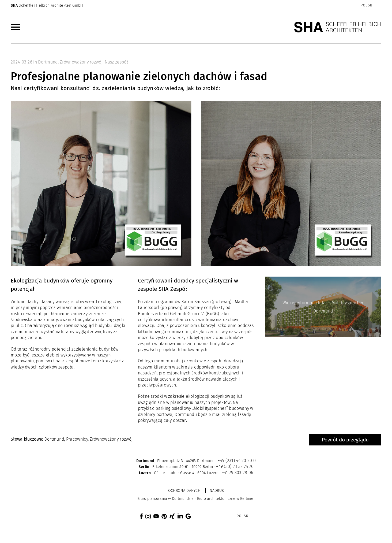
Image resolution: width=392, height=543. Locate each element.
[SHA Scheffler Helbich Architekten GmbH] (338, 27)
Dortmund (48, 62)
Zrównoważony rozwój (81, 62)
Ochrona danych (184, 491)
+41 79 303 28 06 (238, 473)
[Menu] (15, 27)
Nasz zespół (116, 62)
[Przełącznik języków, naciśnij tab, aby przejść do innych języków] (367, 5)
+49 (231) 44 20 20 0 (237, 461)
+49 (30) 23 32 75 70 (235, 466)
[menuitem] (15, 27)
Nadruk (217, 491)
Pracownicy (77, 439)
